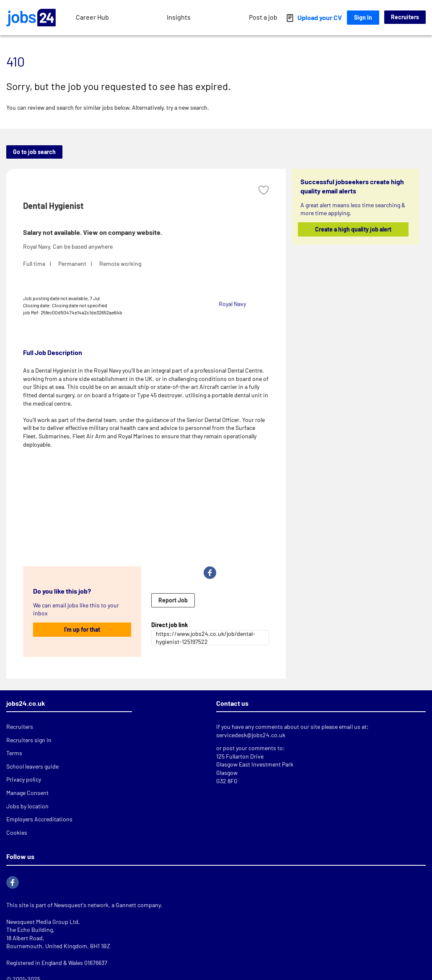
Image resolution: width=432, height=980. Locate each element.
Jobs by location (27, 806)
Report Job (173, 600)
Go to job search (34, 152)
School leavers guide (32, 766)
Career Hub (92, 17)
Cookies (17, 832)
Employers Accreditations (39, 819)
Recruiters (405, 17)
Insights (179, 17)
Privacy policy (24, 779)
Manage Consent (27, 793)
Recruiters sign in (29, 740)
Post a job (263, 17)
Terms (14, 753)
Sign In (363, 17)
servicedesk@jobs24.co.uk (251, 735)
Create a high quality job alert (353, 229)
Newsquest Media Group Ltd (42, 922)
